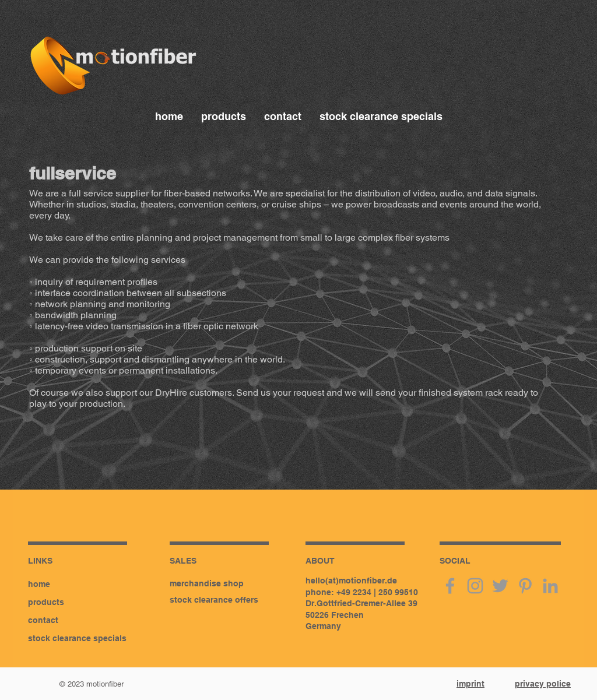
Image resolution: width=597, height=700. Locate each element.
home (39, 584)
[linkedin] (550, 586)
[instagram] (475, 586)
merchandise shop (207, 583)
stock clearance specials (77, 638)
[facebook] (450, 586)
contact (43, 620)
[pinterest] (525, 586)
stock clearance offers (214, 600)
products (46, 602)
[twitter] (500, 586)
